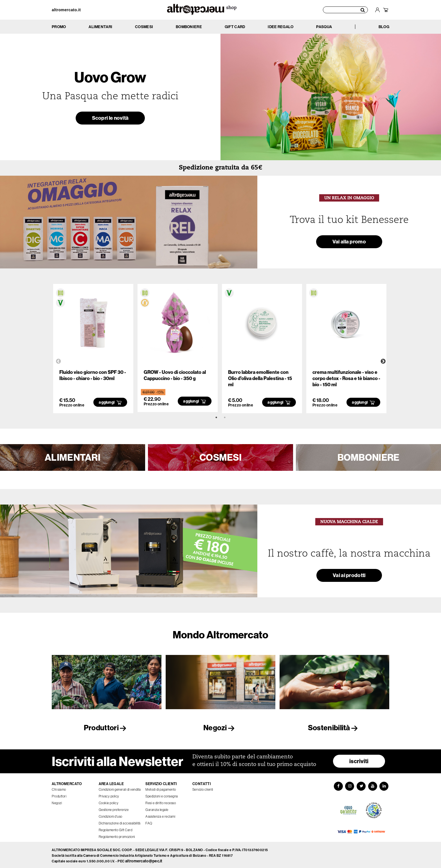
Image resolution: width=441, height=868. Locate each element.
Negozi (220, 728)
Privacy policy (109, 795)
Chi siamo (59, 788)
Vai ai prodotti (349, 576)
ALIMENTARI (73, 457)
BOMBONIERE (369, 457)
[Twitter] (361, 785)
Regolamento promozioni (117, 835)
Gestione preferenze (114, 808)
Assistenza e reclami (160, 815)
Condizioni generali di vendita (120, 788)
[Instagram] (349, 785)
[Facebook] (337, 785)
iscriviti (359, 759)
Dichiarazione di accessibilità (120, 822)
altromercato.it (66, 10)
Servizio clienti (203, 788)
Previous (58, 361)
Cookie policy (109, 801)
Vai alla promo (349, 242)
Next (383, 361)
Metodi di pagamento (161, 788)
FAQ (149, 822)
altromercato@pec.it (144, 859)
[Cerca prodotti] (345, 10)
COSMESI (220, 457)
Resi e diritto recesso (161, 801)
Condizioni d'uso (111, 815)
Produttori (107, 728)
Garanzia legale (157, 808)
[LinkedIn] (385, 785)
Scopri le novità (110, 119)
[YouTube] (373, 785)
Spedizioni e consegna (162, 795)
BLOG (384, 27)
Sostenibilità (334, 728)
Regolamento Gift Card (116, 828)
